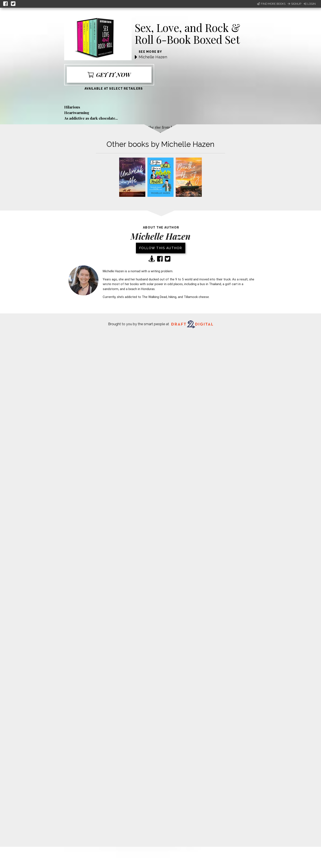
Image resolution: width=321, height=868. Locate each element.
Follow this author (161, 248)
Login (310, 4)
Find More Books (271, 4)
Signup (294, 4)
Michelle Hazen (153, 57)
